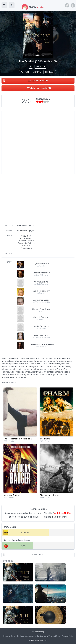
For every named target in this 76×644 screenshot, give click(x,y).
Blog (13, 636)
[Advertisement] (38, 200)
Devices (20, 636)
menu (4, 5)
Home (6, 636)
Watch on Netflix (38, 81)
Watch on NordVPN (39, 88)
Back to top (39, 632)
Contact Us (41, 636)
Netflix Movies (35, 640)
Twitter (67, 5)
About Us (30, 636)
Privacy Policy (68, 636)
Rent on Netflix (38, 555)
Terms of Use (54, 636)
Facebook (73, 5)
